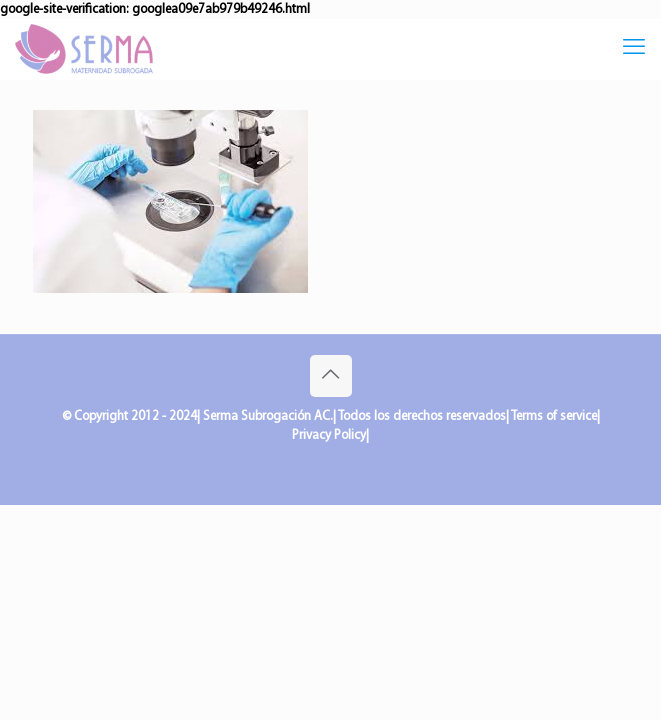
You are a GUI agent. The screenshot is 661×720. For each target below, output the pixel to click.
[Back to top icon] (331, 376)
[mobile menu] (634, 49)
